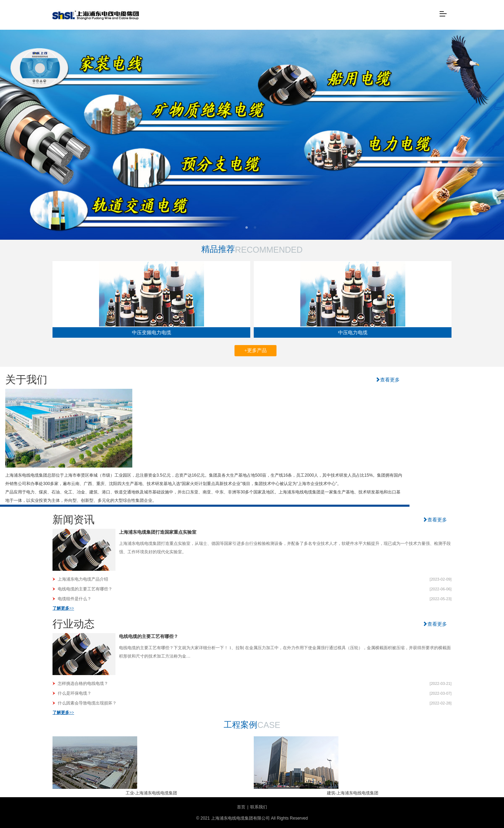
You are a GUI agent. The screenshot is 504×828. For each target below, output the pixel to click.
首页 (241, 807)
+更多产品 (255, 350)
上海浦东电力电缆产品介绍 (83, 579)
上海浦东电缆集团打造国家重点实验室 (158, 532)
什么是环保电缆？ (75, 693)
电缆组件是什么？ (75, 599)
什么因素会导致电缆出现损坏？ (87, 703)
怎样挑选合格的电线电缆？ (83, 683)
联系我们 (259, 807)
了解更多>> (63, 608)
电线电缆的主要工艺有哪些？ (85, 589)
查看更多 (387, 380)
